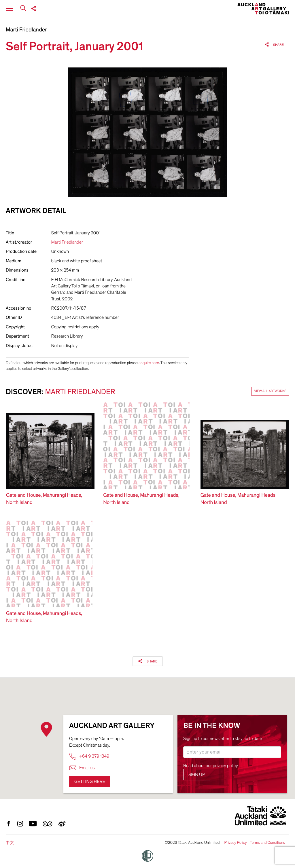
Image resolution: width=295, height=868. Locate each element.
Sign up (197, 775)
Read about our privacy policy (211, 766)
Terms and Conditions (267, 843)
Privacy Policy (235, 843)
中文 (10, 843)
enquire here (149, 363)
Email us (82, 768)
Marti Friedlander (26, 30)
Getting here (90, 782)
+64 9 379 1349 (89, 756)
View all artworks (270, 391)
